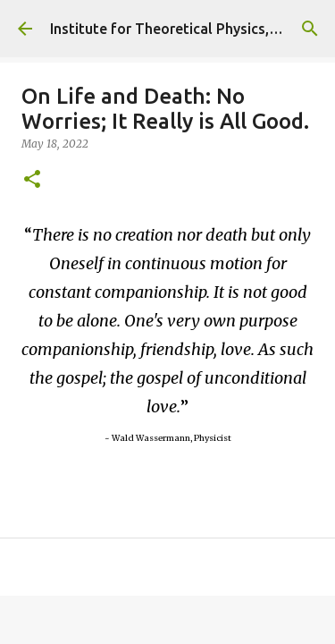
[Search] (310, 29)
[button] (32, 180)
